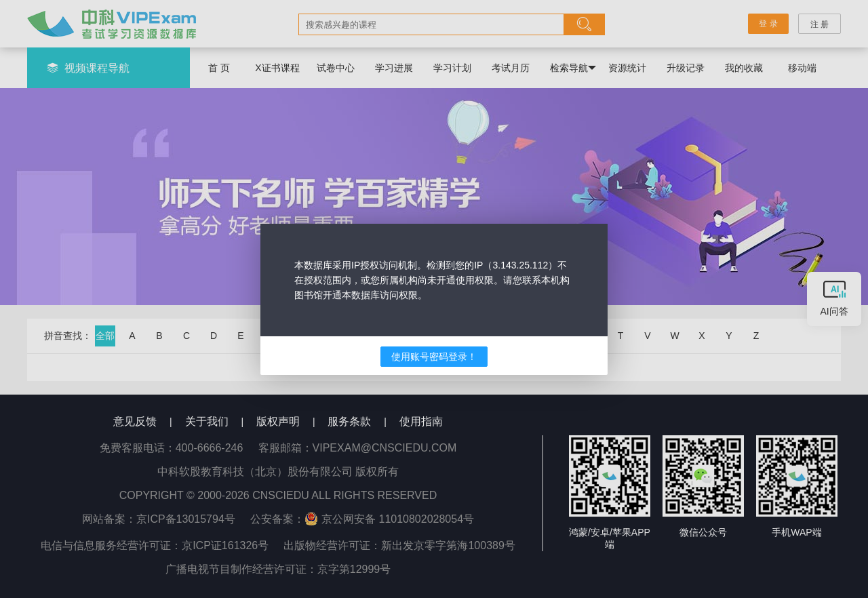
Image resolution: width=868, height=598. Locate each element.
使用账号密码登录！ (434, 357)
